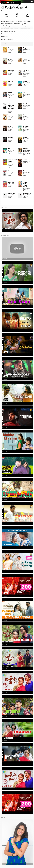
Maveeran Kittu (26, 71)
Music (5, 44)
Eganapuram (11, 70)
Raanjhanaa (11, 182)
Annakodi (26, 171)
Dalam (25, 160)
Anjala (25, 81)
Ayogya (25, 48)
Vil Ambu (10, 93)
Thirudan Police (26, 116)
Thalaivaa (10, 171)
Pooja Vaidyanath (17, 7)
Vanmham (10, 115)
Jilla (9, 149)
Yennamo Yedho (26, 127)
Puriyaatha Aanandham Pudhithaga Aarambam (11, 106)
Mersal (10, 48)
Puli (24, 93)
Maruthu (10, 81)
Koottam (10, 137)
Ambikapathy (11, 193)
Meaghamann (27, 104)
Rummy (25, 137)
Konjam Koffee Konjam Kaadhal (26, 184)
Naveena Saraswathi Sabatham (26, 150)
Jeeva (9, 126)
